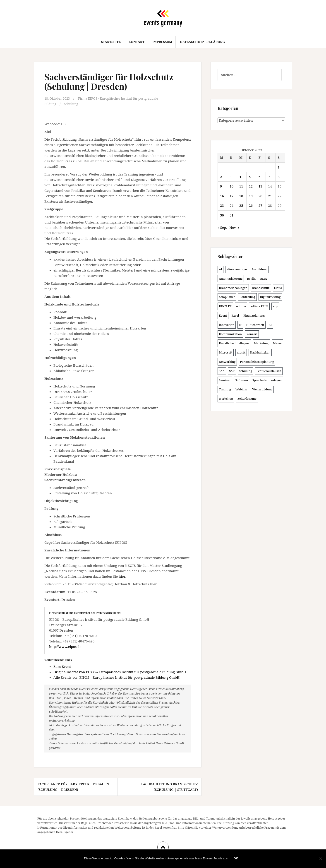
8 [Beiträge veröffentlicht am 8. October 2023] (279, 177)
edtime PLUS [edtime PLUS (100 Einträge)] (259, 306)
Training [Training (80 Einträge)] (225, 389)
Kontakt (137, 42)
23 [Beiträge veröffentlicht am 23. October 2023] (222, 205)
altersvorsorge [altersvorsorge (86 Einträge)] (237, 269)
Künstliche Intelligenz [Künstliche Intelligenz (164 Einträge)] (234, 343)
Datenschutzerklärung (203, 42)
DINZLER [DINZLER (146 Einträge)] (225, 306)
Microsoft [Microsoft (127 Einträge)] (226, 352)
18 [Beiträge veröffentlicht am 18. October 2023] (241, 196)
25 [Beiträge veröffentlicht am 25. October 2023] (241, 205)
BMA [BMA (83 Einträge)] (264, 279)
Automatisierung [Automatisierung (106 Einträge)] (231, 279)
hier (122, 576)
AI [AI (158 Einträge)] (221, 269)
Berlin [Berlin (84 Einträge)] (251, 279)
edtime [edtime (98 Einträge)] (241, 306)
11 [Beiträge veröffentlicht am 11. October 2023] (241, 186)
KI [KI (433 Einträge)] (270, 325)
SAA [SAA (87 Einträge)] (222, 371)
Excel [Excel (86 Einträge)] (235, 315)
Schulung (72, 104)
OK (236, 859)
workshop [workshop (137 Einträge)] (226, 399)
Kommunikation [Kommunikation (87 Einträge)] (230, 334)
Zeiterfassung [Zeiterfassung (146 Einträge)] (247, 399)
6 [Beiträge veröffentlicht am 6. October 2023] (259, 177)
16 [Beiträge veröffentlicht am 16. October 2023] (222, 196)
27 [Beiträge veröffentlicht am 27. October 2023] (260, 205)
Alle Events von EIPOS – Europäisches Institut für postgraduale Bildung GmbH (116, 677)
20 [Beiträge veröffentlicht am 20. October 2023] (260, 196)
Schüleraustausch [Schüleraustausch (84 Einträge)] (269, 371)
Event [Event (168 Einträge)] (223, 315)
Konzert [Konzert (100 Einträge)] (252, 334)
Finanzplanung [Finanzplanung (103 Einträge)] (254, 315)
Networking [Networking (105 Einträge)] (227, 362)
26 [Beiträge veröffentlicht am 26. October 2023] (251, 205)
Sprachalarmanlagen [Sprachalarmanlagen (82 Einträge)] (267, 380)
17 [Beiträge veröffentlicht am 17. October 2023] (231, 196)
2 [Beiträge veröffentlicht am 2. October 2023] (221, 177)
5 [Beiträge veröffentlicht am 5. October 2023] (250, 177)
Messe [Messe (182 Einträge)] (277, 343)
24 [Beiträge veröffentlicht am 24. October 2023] (231, 205)
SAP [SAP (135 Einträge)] (232, 371)
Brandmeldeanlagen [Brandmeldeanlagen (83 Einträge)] (233, 288)
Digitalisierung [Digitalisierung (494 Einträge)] (270, 297)
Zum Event (62, 666)
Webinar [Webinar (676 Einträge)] (242, 389)
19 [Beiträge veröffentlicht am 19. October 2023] (251, 196)
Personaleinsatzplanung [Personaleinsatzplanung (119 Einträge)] (257, 362)
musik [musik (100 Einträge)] (241, 352)
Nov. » (234, 227)
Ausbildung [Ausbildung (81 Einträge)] (259, 269)
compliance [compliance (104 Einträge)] (227, 297)
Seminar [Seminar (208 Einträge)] (225, 380)
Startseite (111, 42)
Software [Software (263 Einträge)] (242, 380)
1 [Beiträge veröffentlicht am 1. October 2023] (279, 167)
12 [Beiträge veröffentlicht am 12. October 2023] (251, 186)
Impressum (162, 42)
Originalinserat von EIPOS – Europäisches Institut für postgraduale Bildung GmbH (120, 672)
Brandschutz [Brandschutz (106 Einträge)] (261, 288)
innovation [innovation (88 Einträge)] (227, 325)
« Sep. (222, 227)
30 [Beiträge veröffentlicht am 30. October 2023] (222, 215)
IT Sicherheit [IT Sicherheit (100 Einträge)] (255, 325)
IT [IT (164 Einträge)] (240, 325)
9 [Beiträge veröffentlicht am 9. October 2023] (221, 186)
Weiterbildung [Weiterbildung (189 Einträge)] (262, 389)
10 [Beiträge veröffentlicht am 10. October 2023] (231, 186)
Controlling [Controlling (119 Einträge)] (247, 297)
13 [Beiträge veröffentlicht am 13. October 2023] (260, 186)
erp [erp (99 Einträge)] (275, 306)
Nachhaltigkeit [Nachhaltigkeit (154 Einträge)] (260, 352)
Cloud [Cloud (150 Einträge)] (278, 288)
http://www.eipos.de (65, 646)
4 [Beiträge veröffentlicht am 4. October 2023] (240, 177)
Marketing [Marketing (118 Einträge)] (261, 343)
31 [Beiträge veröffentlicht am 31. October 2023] (231, 215)
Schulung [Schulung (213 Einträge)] (246, 371)
